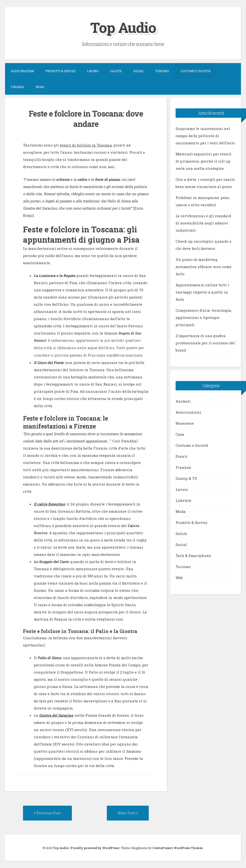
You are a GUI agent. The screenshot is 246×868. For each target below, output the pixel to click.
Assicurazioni (22, 71)
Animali (183, 401)
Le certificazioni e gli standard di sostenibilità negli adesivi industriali (203, 223)
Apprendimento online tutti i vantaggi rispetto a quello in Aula (202, 292)
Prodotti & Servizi (60, 71)
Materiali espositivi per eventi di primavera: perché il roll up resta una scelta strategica (203, 161)
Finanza (17, 87)
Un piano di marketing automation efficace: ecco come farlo (203, 267)
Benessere (185, 423)
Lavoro (93, 71)
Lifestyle (183, 500)
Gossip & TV (186, 478)
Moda (40, 87)
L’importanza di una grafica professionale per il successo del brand (205, 343)
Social (138, 71)
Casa (180, 434)
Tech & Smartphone (193, 556)
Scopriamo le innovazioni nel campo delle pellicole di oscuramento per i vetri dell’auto (205, 136)
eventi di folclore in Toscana (86, 145)
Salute (116, 71)
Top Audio (123, 27)
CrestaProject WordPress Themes (177, 848)
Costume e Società (195, 71)
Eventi (181, 456)
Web (179, 578)
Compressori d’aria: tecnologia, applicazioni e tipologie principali (204, 317)
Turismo (162, 71)
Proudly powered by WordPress (95, 848)
